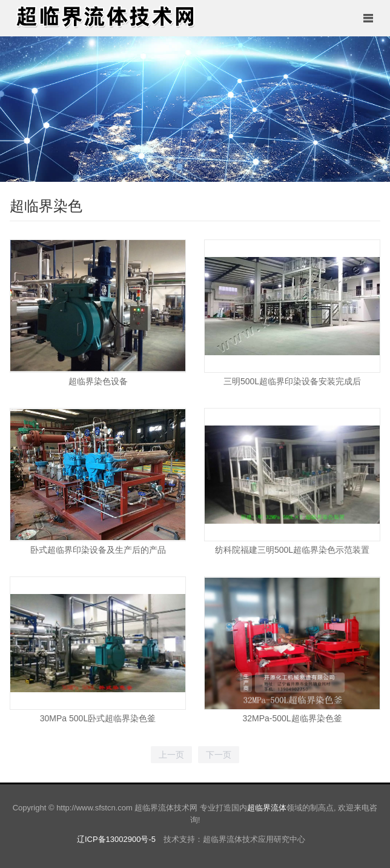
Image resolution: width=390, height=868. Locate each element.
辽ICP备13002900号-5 (116, 839)
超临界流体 (267, 808)
